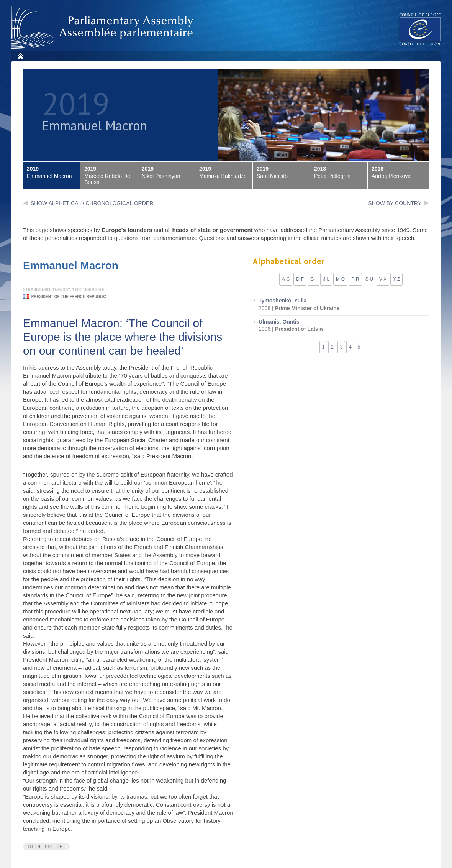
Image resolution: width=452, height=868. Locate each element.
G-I (314, 279)
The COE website (420, 29)
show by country (395, 203)
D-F (300, 279)
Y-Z (396, 279)
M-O (340, 279)
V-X (383, 279)
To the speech (45, 847)
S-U (369, 279)
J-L (326, 279)
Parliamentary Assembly (104, 27)
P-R (355, 279)
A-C (286, 279)
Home (20, 56)
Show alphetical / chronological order (92, 203)
